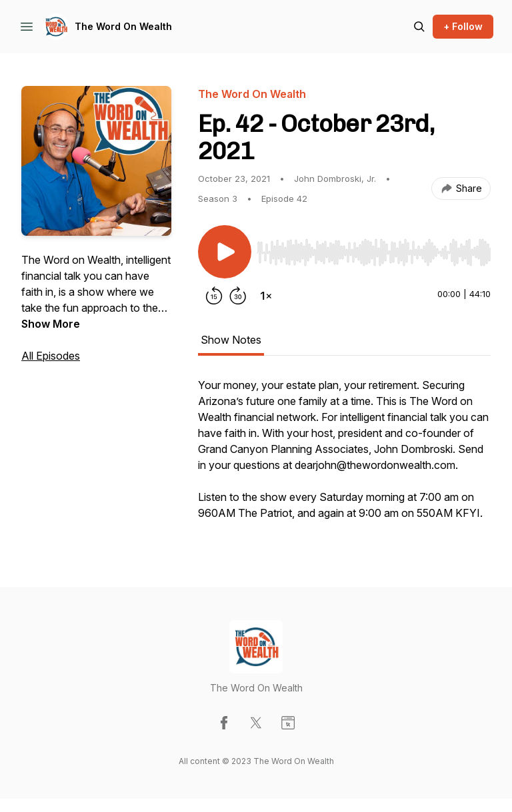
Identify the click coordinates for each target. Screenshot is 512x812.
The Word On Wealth (123, 26)
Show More (51, 324)
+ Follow (463, 26)
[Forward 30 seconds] (238, 296)
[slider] (374, 252)
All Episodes (51, 356)
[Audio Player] (374, 248)
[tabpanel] (344, 456)
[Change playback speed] (266, 296)
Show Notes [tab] (231, 340)
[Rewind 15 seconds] (214, 296)
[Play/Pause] (225, 252)
